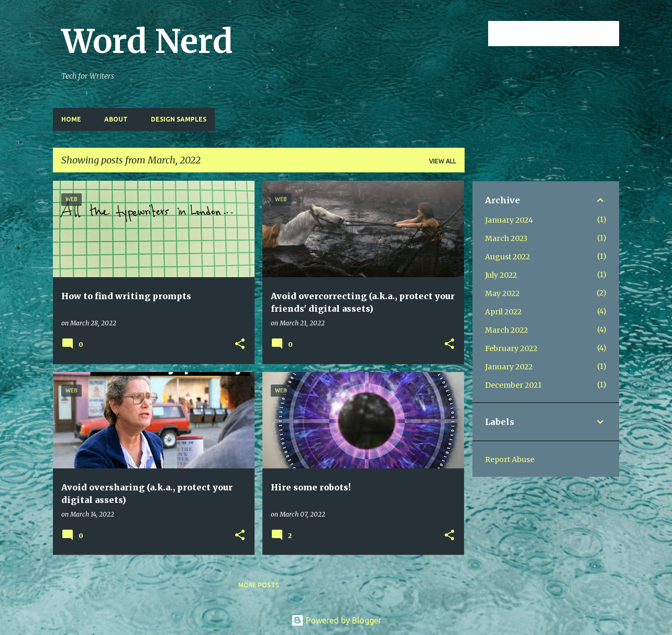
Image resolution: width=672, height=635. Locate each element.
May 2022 (502, 293)
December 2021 (513, 385)
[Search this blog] (564, 34)
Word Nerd (147, 41)
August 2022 (508, 257)
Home (71, 119)
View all (443, 161)
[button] (240, 344)
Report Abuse (510, 459)
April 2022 (503, 312)
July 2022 (501, 275)
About (116, 119)
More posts (259, 585)
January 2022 (509, 367)
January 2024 (509, 220)
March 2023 (506, 238)
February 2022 (511, 348)
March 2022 (506, 330)
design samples (179, 119)
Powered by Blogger (336, 620)
